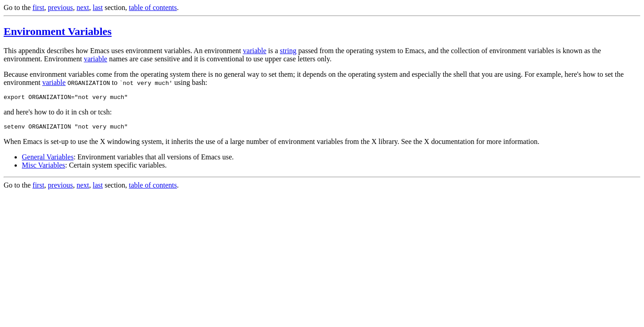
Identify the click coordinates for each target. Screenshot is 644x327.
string (288, 51)
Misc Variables (43, 168)
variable (255, 51)
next (83, 7)
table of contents (153, 7)
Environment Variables (58, 31)
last (98, 7)
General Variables (48, 160)
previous (60, 7)
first (39, 7)
